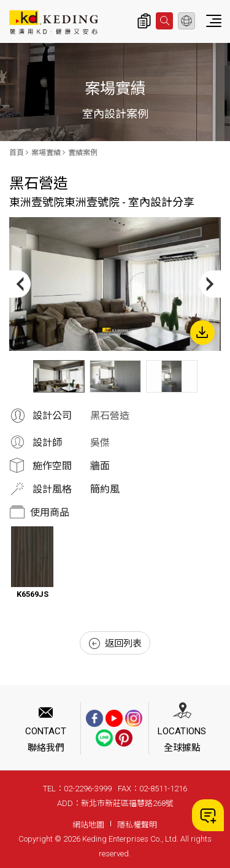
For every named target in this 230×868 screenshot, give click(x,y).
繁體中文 (186, 21)
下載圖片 (202, 332)
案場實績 (46, 153)
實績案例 (83, 153)
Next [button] (210, 284)
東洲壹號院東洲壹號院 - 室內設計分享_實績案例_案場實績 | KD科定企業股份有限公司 (54, 22)
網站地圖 (88, 825)
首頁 (17, 153)
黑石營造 (110, 416)
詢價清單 (144, 21)
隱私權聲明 (137, 825)
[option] (115, 284)
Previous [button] (20, 284)
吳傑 (100, 443)
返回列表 (115, 643)
